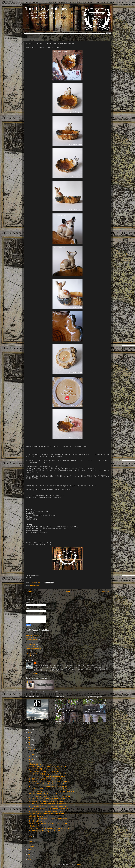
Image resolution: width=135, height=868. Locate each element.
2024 (29, 737)
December (32, 749)
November (32, 752)
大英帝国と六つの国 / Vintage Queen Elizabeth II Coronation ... (47, 801)
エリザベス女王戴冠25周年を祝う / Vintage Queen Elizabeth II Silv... (49, 806)
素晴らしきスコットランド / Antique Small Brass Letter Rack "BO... (48, 786)
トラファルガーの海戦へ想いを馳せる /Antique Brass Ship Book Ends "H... (50, 781)
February (32, 844)
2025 (29, 735)
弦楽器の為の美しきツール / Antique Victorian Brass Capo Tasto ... (48, 766)
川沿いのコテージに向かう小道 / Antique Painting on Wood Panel (48, 789)
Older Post (105, 592)
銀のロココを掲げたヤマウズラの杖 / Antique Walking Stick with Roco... (50, 828)
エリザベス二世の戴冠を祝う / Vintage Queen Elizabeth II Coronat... (49, 804)
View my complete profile (33, 673)
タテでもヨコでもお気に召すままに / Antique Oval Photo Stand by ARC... (50, 796)
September (33, 757)
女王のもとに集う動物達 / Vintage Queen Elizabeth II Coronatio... (48, 799)
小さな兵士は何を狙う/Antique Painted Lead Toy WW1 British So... (48, 769)
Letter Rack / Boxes (31, 640)
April (31, 839)
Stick (27, 651)
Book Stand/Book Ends (32, 635)
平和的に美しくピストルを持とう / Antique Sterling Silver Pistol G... (48, 819)
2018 (29, 852)
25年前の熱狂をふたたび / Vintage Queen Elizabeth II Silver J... (47, 811)
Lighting (28, 642)
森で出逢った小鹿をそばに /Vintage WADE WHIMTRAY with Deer (48, 821)
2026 (29, 733)
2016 (29, 857)
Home (68, 592)
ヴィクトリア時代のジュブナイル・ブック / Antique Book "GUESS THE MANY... (52, 791)
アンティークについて (32, 653)
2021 (29, 745)
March (31, 841)
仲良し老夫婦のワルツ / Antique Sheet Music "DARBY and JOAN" (48, 826)
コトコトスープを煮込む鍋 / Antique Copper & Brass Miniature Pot (48, 774)
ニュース (28, 655)
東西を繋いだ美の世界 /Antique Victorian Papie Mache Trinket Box (48, 794)
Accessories (29, 633)
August (31, 759)
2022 (29, 742)
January (32, 846)
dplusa (38, 663)
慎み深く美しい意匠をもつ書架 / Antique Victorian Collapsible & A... (48, 823)
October (32, 754)
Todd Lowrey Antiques (46, 8)
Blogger (79, 864)
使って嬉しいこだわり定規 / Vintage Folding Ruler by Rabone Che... (49, 779)
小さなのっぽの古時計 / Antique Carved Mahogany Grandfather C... (48, 784)
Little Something (35, 585)
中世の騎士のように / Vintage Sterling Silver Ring (43, 764)
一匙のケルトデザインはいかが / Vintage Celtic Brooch (45, 771)
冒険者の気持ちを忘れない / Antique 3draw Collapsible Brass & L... (48, 831)
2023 (29, 740)
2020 (29, 747)
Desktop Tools (30, 637)
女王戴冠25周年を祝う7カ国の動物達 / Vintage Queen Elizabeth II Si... (49, 809)
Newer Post (30, 592)
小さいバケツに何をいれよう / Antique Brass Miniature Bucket (47, 776)
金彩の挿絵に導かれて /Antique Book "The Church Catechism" (47, 814)
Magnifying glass (31, 646)
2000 (29, 859)
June (31, 834)
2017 (29, 854)
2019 (29, 850)
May (31, 837)
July (31, 762)
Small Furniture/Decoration (33, 649)
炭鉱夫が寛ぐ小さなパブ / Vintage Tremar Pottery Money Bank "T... (48, 816)
